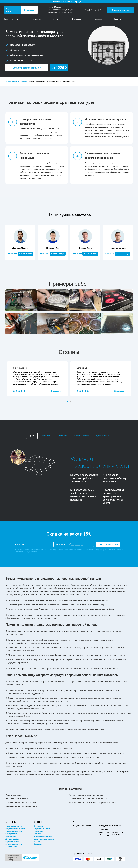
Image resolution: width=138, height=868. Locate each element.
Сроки (32, 436)
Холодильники (11, 847)
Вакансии (38, 844)
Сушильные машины (14, 831)
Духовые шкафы (12, 839)
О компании (39, 826)
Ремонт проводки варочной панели (86, 795)
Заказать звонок (121, 10)
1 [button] (68, 402)
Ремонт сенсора (13, 795)
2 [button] (70, 402)
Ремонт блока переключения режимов (88, 799)
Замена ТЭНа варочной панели (21, 803)
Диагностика (103, 436)
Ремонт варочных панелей (16, 81)
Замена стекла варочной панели (21, 806)
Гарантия (62, 436)
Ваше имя (20, 544)
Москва (58, 7)
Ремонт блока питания (17, 799)
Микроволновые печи (14, 844)
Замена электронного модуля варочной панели (92, 803)
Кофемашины (11, 836)
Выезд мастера (82, 436)
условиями (33, 552)
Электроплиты (11, 834)
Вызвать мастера (25, 254)
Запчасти (46, 436)
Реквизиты (38, 831)
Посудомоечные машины (15, 829)
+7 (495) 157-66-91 (93, 10)
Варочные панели (12, 842)
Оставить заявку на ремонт (27, 68)
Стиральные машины (14, 826)
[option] (37, 379)
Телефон (61, 544)
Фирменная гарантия (42, 829)
